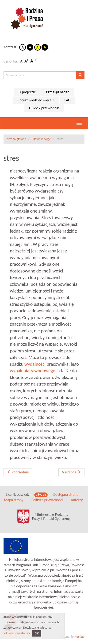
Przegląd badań (58, 92)
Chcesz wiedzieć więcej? (36, 100)
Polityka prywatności (47, 500)
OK (37, 633)
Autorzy (77, 500)
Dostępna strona (66, 494)
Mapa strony (14, 500)
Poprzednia (18, 472)
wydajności (35, 364)
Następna (71, 472)
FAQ (67, 100)
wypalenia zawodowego (33, 371)
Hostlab (79, 637)
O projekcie (27, 92)
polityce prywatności (16, 633)
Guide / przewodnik (44, 108)
